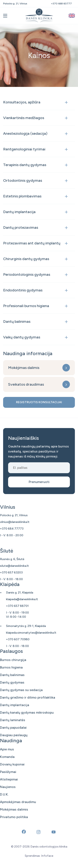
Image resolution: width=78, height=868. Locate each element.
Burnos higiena (11, 667)
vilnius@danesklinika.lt (15, 522)
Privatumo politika (14, 817)
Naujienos (8, 787)
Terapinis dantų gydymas (25, 165)
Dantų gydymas (12, 682)
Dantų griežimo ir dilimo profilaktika (28, 697)
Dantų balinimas (17, 322)
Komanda (7, 757)
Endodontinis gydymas (23, 290)
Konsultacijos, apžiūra (22, 102)
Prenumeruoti (39, 482)
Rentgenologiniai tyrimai (24, 149)
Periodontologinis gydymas (27, 275)
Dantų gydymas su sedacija (21, 690)
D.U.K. (4, 794)
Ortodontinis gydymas (23, 180)
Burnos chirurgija (13, 660)
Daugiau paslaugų (14, 735)
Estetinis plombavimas (22, 196)
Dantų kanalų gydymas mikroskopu (27, 712)
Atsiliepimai (9, 779)
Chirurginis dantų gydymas (26, 259)
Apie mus (7, 749)
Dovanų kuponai (12, 764)
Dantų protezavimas (21, 227)
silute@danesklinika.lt (14, 566)
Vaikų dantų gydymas (22, 337)
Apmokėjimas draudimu (18, 802)
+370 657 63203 (11, 573)
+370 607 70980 (18, 639)
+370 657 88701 (17, 606)
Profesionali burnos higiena (26, 306)
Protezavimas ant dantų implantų (32, 243)
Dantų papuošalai (13, 728)
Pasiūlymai (8, 772)
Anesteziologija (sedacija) (25, 133)
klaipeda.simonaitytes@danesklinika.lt (31, 633)
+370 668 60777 (61, 4)
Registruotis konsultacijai (39, 402)
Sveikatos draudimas (26, 384)
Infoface (47, 856)
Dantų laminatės (13, 720)
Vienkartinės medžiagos (24, 118)
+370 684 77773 (12, 529)
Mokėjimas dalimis (24, 368)
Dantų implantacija (19, 212)
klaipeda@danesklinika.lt (22, 599)
